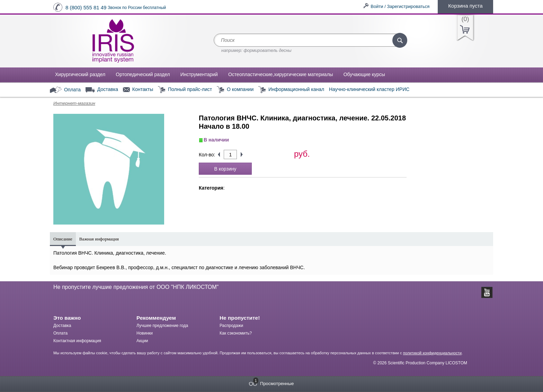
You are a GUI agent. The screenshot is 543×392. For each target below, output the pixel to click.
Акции (142, 341)
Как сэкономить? (236, 333)
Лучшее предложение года (162, 326)
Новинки (145, 333)
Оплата (65, 90)
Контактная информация (77, 341)
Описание (63, 239)
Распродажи (231, 326)
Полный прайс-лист (185, 90)
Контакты (138, 90)
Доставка (102, 90)
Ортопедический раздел (143, 74)
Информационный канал (291, 90)
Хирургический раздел (80, 74)
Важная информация (99, 239)
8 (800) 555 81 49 (86, 7)
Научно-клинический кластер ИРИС (369, 89)
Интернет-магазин (74, 103)
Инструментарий (199, 74)
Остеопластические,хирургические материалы (281, 74)
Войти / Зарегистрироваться (400, 6)
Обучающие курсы (364, 74)
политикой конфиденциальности (432, 353)
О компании (235, 90)
